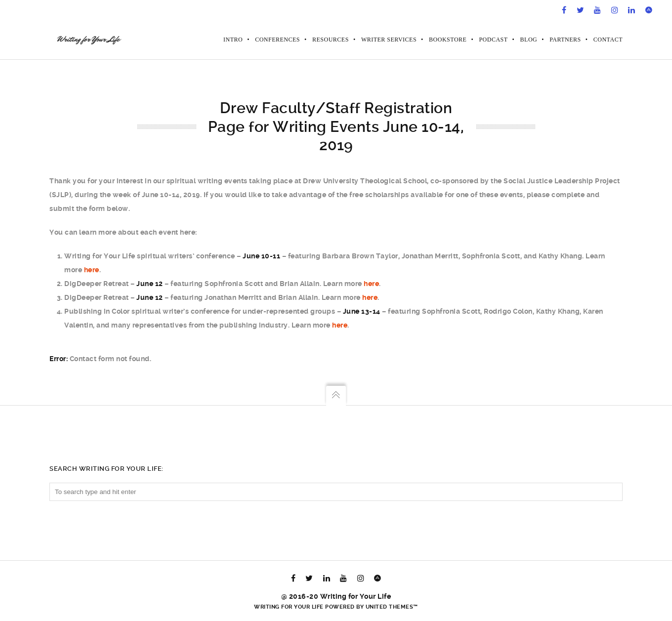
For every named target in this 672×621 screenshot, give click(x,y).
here (92, 270)
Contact (608, 40)
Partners (565, 40)
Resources (331, 40)
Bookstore (448, 40)
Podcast (493, 40)
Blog (529, 40)
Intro (233, 40)
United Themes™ (392, 607)
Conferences (277, 40)
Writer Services (389, 40)
